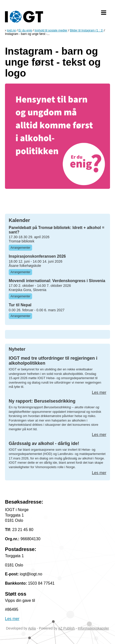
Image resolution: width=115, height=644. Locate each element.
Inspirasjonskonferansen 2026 (37, 256)
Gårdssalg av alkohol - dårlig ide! (44, 443)
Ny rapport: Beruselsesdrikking (42, 401)
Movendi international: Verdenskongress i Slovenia (57, 281)
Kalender (19, 220)
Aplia (32, 628)
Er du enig (25, 30)
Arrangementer (20, 248)
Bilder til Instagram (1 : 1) (87, 30)
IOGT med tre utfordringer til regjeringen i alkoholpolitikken (53, 361)
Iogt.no (11, 30)
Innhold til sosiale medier (51, 30)
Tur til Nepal (20, 305)
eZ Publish (66, 628)
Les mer (99, 392)
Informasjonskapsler (93, 628)
